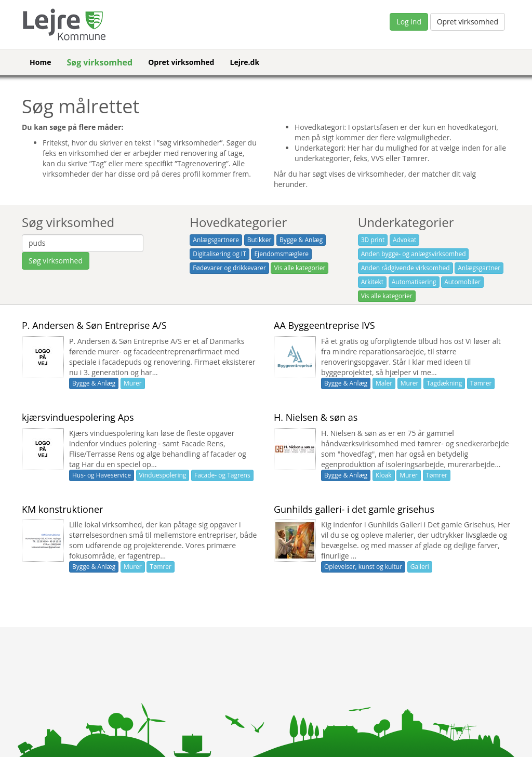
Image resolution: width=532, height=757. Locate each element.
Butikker (260, 240)
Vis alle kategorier (300, 268)
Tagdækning (444, 383)
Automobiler (462, 282)
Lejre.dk (244, 62)
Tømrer (481, 383)
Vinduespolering (163, 475)
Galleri (420, 567)
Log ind (409, 22)
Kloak (384, 475)
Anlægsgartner (479, 268)
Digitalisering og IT (219, 254)
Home (40, 62)
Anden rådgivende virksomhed (405, 268)
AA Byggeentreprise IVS (324, 325)
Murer (133, 383)
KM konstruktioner (62, 509)
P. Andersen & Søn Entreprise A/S (94, 325)
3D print (373, 240)
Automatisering (414, 282)
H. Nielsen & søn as (316, 417)
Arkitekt (372, 282)
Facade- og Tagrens (222, 475)
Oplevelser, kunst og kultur (363, 567)
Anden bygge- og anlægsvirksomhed (414, 254)
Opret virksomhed (468, 22)
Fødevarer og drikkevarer (229, 268)
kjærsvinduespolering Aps (78, 417)
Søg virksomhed (99, 62)
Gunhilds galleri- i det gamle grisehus (354, 509)
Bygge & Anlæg (301, 240)
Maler (384, 383)
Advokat (404, 240)
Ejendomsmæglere (281, 254)
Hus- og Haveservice (102, 475)
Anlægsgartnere (216, 240)
